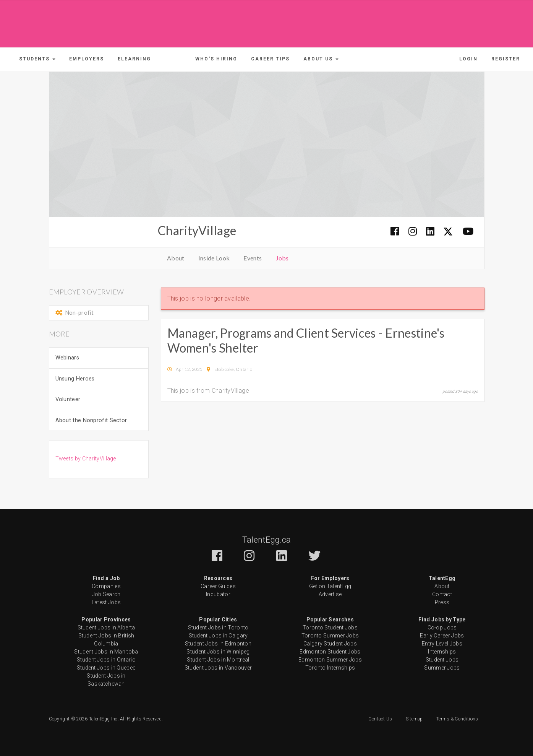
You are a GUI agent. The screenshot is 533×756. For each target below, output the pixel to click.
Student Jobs (442, 660)
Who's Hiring (216, 59)
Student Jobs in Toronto (218, 628)
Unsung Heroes (75, 379)
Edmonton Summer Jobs (330, 660)
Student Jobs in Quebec (106, 668)
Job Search (106, 594)
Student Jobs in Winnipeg (218, 652)
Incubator (218, 594)
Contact (442, 594)
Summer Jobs (442, 668)
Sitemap (414, 719)
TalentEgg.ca (267, 540)
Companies (106, 586)
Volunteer (68, 399)
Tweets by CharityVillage (86, 458)
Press (442, 602)
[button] (37, 59)
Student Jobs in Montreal (218, 660)
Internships (442, 652)
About (176, 258)
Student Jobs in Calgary (218, 636)
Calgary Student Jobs (330, 644)
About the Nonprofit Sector (91, 420)
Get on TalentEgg (330, 586)
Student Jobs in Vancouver (218, 668)
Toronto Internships (330, 668)
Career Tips (270, 59)
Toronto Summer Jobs (330, 636)
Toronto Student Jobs (330, 628)
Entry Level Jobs (442, 644)
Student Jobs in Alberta (106, 628)
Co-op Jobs (442, 628)
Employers (87, 59)
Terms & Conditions (457, 719)
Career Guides (218, 586)
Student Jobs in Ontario (106, 660)
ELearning (134, 59)
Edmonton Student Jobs (330, 652)
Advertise (330, 594)
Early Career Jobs (442, 636)
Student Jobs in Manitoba (106, 652)
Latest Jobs (106, 602)
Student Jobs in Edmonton (218, 644)
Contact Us (380, 719)
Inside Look (214, 258)
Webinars (67, 358)
